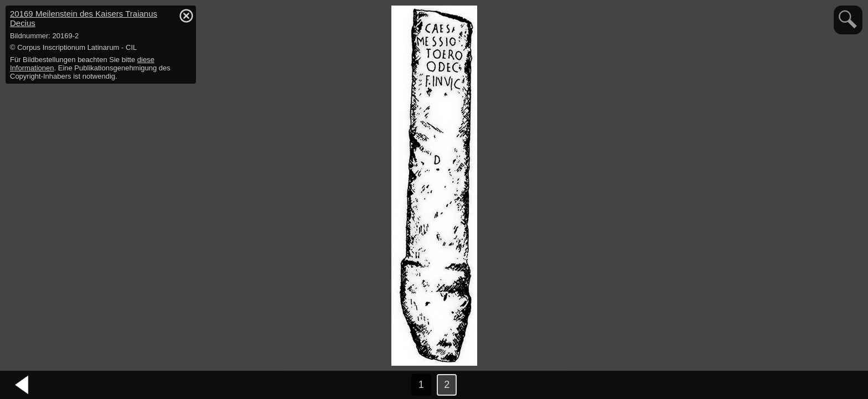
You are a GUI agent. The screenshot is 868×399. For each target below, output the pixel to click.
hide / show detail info (186, 16)
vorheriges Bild (22, 385)
